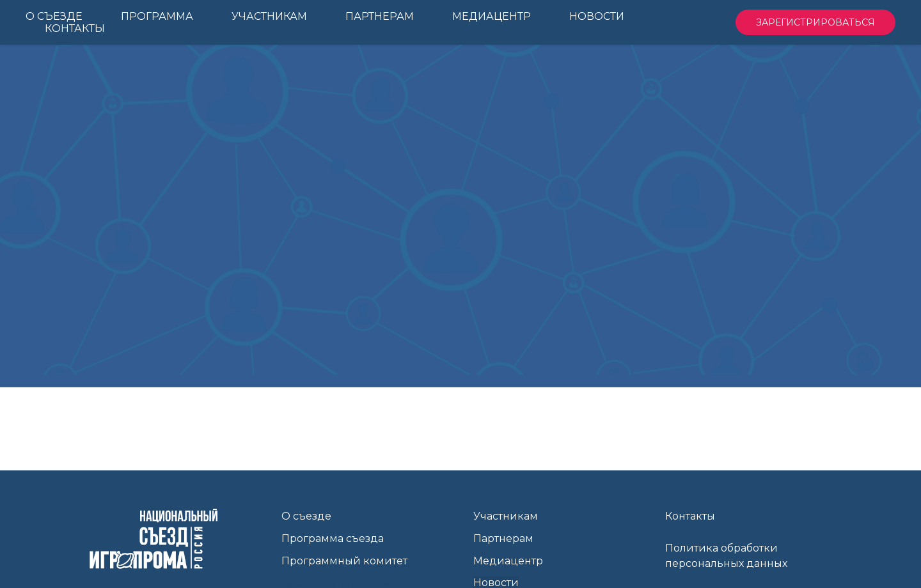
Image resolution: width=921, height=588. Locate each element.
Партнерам (503, 538)
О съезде (306, 516)
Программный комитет (344, 561)
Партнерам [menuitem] (380, 16)
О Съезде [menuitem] (54, 16)
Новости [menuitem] (597, 16)
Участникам (506, 516)
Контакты (690, 516)
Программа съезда (333, 538)
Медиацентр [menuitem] (492, 16)
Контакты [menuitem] (75, 28)
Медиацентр (508, 561)
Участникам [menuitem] (269, 16)
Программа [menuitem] (157, 16)
